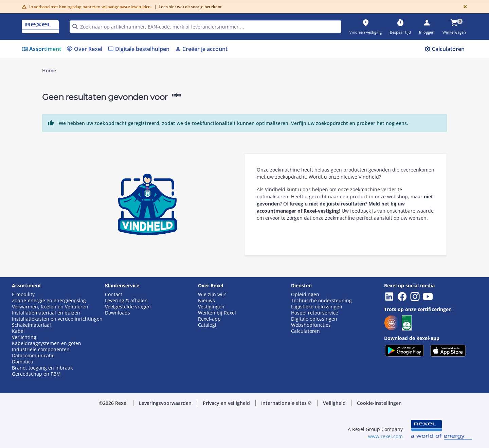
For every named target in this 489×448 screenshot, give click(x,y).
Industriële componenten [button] (41, 350)
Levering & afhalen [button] (126, 301)
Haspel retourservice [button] (315, 313)
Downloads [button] (117, 313)
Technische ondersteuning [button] (321, 301)
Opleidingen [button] (305, 294)
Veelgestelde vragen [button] (128, 307)
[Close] (464, 7)
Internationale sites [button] (286, 403)
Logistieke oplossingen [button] (317, 307)
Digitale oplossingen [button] (314, 319)
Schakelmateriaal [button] (31, 325)
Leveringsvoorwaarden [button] (165, 403)
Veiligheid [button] (334, 403)
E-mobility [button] (23, 294)
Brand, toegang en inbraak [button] (42, 368)
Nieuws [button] (206, 301)
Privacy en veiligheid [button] (226, 403)
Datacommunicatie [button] (33, 356)
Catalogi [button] (207, 325)
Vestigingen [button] (211, 307)
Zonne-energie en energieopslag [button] (49, 301)
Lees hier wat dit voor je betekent (188, 7)
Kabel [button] (18, 331)
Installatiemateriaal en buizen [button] (46, 313)
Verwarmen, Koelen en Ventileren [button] (50, 307)
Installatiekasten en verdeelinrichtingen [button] (57, 319)
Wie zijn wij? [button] (212, 294)
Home (49, 71)
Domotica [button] (23, 362)
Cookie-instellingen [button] (379, 403)
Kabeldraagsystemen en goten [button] (47, 343)
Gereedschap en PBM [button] (36, 374)
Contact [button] (114, 294)
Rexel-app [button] (209, 319)
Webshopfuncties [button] (311, 325)
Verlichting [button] (24, 337)
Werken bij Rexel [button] (217, 313)
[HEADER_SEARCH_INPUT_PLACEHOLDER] (205, 27)
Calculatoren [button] (305, 331)
